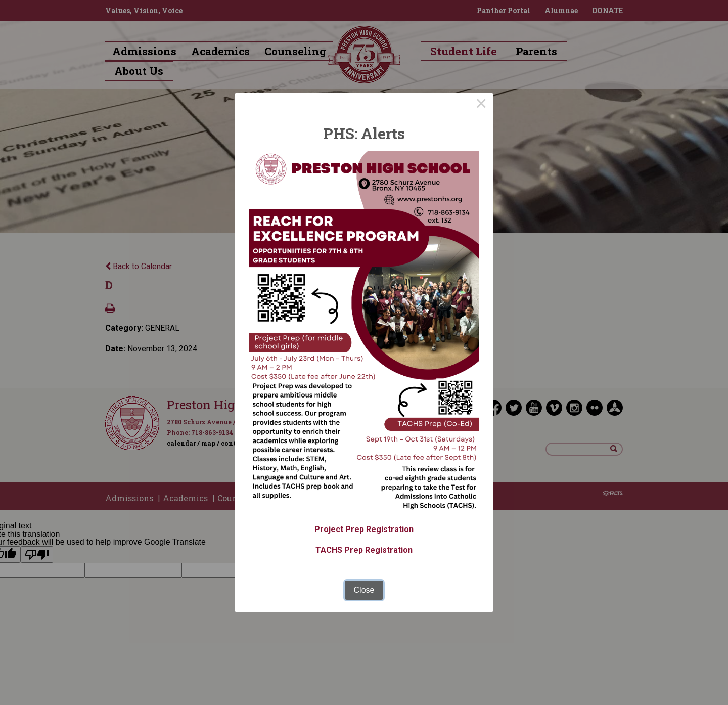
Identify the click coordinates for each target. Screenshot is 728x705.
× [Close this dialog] (481, 105)
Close (364, 590)
